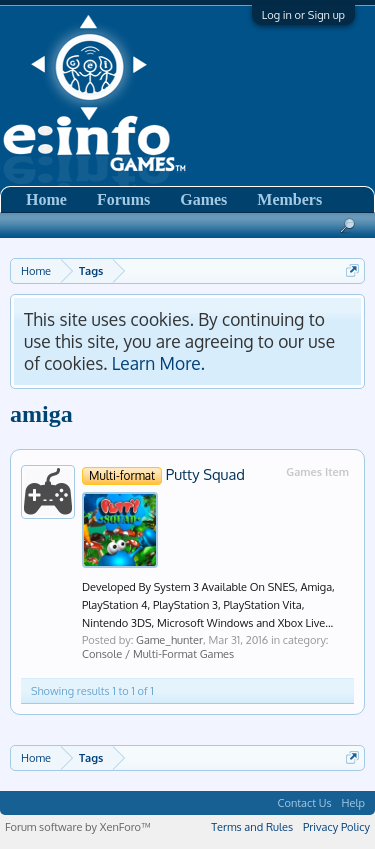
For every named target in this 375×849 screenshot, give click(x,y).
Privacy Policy (336, 827)
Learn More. (158, 363)
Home (46, 199)
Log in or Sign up (303, 15)
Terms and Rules (252, 827)
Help (353, 803)
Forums (123, 199)
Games (203, 199)
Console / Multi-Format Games (158, 654)
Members (289, 199)
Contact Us (305, 803)
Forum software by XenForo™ (78, 827)
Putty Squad (163, 474)
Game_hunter (169, 640)
